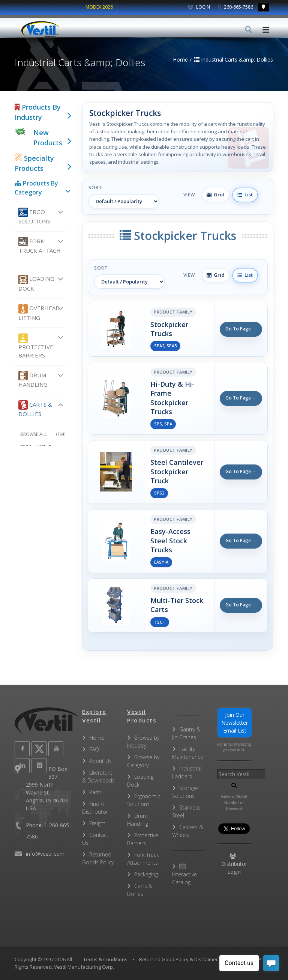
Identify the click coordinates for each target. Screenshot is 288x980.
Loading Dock (36, 283)
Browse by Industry (143, 742)
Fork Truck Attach (40, 246)
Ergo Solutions (34, 216)
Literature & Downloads (98, 776)
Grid (216, 194)
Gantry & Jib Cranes (186, 733)
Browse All (43, 434)
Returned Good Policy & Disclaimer (178, 959)
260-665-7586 (236, 7)
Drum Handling (33, 380)
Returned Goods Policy (98, 858)
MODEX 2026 (99, 7)
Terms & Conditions (105, 959)
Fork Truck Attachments (143, 859)
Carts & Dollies (35, 409)
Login (199, 7)
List (245, 194)
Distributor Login (234, 864)
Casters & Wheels (187, 831)
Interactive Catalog (184, 875)
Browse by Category (143, 761)
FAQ (94, 749)
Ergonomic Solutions (144, 800)
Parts (95, 792)
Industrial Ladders (187, 772)
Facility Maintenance (188, 753)
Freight (97, 823)
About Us (100, 761)
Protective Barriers (36, 346)
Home (97, 738)
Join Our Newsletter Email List (235, 723)
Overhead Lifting (39, 313)
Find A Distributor (95, 808)
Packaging (146, 874)
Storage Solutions (185, 792)
